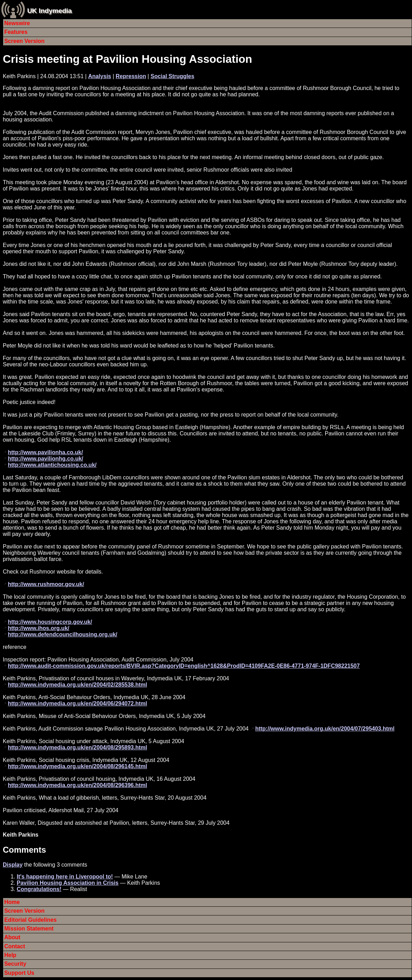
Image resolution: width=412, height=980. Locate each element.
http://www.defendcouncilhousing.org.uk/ (62, 634)
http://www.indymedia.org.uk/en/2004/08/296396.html (77, 785)
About (12, 937)
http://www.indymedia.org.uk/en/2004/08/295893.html (77, 747)
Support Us (19, 973)
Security (15, 964)
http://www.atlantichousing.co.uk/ (52, 465)
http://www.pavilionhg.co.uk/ (45, 459)
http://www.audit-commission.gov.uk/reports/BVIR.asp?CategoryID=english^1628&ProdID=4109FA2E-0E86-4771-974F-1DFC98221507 (184, 666)
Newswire (17, 23)
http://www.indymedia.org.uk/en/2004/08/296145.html (77, 766)
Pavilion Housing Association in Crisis (68, 883)
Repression (131, 76)
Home (12, 902)
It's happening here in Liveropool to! (65, 877)
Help (10, 955)
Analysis (100, 76)
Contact (15, 946)
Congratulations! (39, 889)
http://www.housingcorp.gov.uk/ (50, 622)
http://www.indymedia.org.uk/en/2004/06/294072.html (77, 704)
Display (13, 865)
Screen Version (24, 41)
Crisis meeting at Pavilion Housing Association (127, 59)
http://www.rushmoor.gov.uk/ (46, 584)
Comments (24, 850)
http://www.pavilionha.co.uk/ (45, 452)
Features (16, 32)
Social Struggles (172, 76)
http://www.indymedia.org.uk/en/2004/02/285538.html (77, 685)
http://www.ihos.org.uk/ (38, 628)
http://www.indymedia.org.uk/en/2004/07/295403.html (325, 729)
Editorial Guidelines (30, 920)
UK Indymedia (49, 11)
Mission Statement (29, 929)
